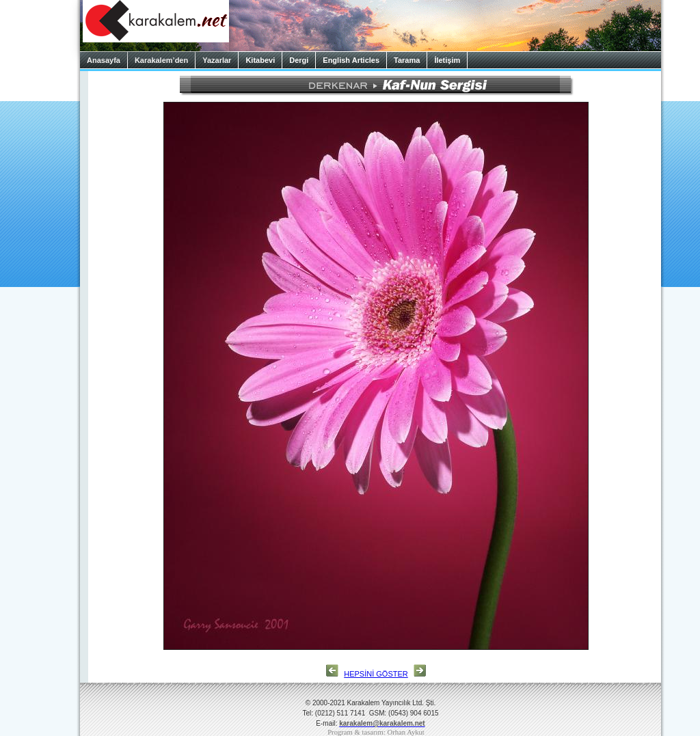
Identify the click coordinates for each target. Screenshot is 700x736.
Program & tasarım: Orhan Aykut (376, 732)
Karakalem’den (161, 60)
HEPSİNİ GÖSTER (376, 674)
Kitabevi (260, 60)
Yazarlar (217, 60)
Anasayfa (104, 60)
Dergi (299, 60)
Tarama (407, 60)
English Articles (351, 60)
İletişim (447, 60)
